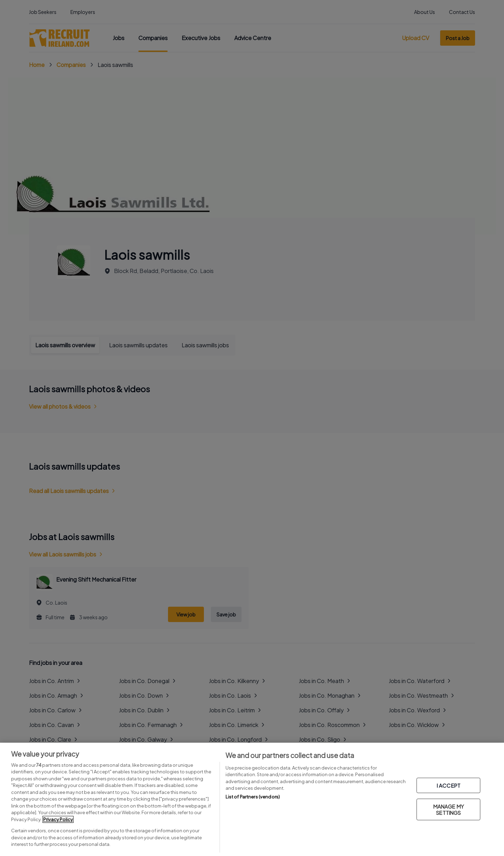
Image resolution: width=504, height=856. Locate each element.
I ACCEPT (449, 785)
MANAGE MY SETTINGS (449, 809)
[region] (252, 799)
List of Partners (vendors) (253, 797)
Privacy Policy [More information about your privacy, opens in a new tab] (58, 819)
